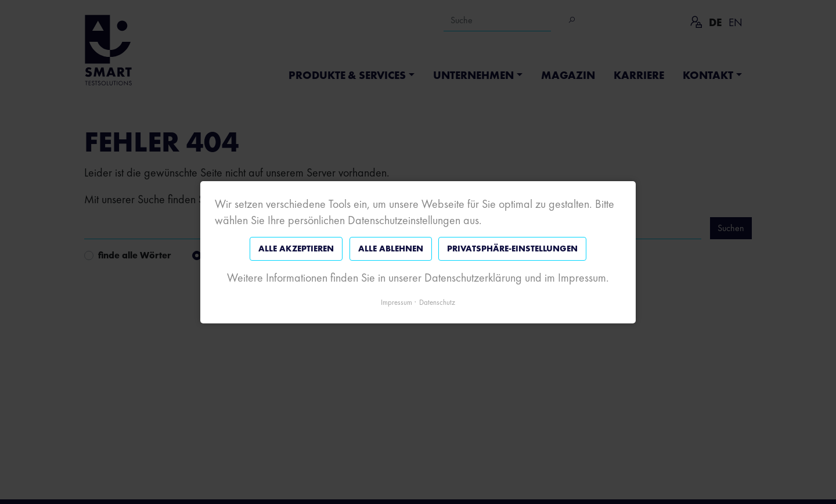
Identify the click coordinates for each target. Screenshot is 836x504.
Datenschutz (437, 302)
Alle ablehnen (391, 249)
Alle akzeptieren (296, 249)
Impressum (397, 302)
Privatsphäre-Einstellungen (512, 249)
